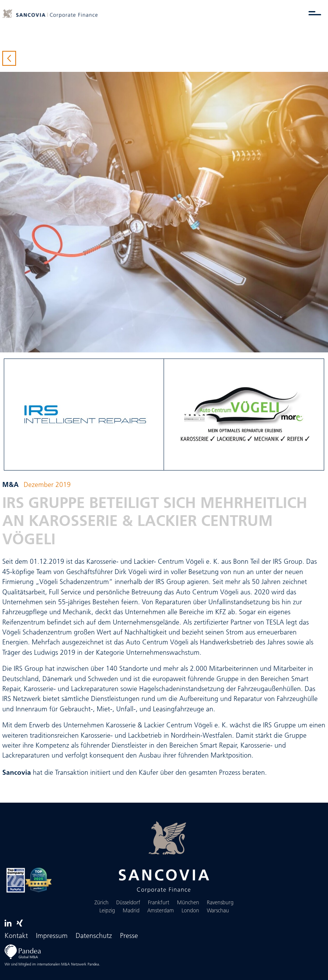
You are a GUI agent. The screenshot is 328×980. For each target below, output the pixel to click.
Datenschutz (94, 936)
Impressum (52, 936)
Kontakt (16, 936)
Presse (129, 936)
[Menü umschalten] (315, 13)
